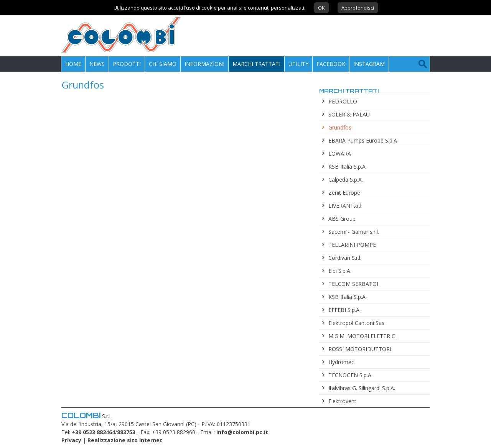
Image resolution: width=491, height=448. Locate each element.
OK (321, 8)
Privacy (71, 440)
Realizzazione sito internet (125, 440)
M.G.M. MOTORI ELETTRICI (362, 336)
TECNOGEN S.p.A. (350, 375)
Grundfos (340, 127)
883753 (126, 432)
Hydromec (341, 362)
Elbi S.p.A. (340, 271)
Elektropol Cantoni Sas (356, 323)
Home (73, 64)
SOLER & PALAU (349, 114)
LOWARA (340, 153)
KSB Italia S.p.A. (348, 167)
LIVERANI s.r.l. (345, 206)
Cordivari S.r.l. (345, 258)
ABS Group (342, 219)
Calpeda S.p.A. (346, 180)
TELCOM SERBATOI (353, 284)
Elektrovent (342, 401)
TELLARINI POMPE (352, 245)
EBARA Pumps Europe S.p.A (363, 140)
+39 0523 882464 (93, 432)
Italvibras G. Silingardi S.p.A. (362, 388)
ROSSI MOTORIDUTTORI (360, 349)
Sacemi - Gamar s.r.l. (354, 232)
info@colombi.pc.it (242, 432)
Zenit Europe (344, 193)
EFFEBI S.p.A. (344, 310)
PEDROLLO (343, 101)
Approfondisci (358, 8)
